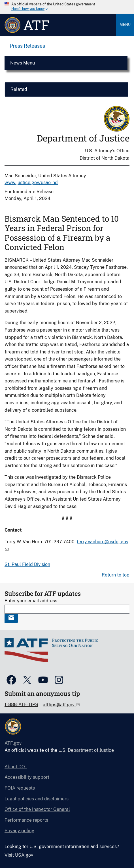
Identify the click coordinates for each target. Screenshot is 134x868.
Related (19, 89)
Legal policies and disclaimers (37, 799)
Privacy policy (19, 831)
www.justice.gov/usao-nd (31, 183)
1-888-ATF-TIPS (21, 704)
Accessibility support (27, 777)
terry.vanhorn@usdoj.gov (103, 542)
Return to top (116, 575)
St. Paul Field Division (27, 564)
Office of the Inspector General (37, 809)
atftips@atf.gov (59, 705)
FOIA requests (20, 788)
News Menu (23, 63)
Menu (125, 25)
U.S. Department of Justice (86, 750)
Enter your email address (31, 601)
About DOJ (16, 767)
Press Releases (27, 46)
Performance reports (26, 820)
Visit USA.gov (19, 855)
